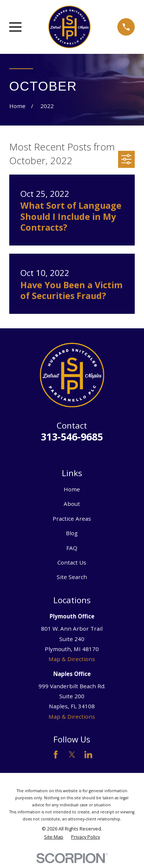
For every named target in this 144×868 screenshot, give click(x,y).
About (72, 504)
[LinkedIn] (88, 755)
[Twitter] (72, 755)
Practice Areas (72, 518)
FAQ (72, 548)
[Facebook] (56, 755)
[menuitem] (54, 837)
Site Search (72, 577)
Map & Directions (72, 659)
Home (72, 489)
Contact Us (72, 562)
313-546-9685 (72, 437)
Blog (72, 533)
